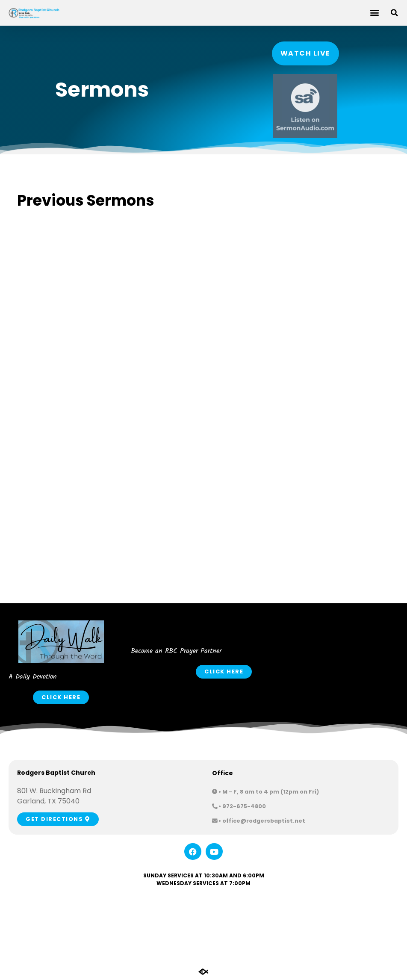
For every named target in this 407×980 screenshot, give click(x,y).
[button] (374, 13)
